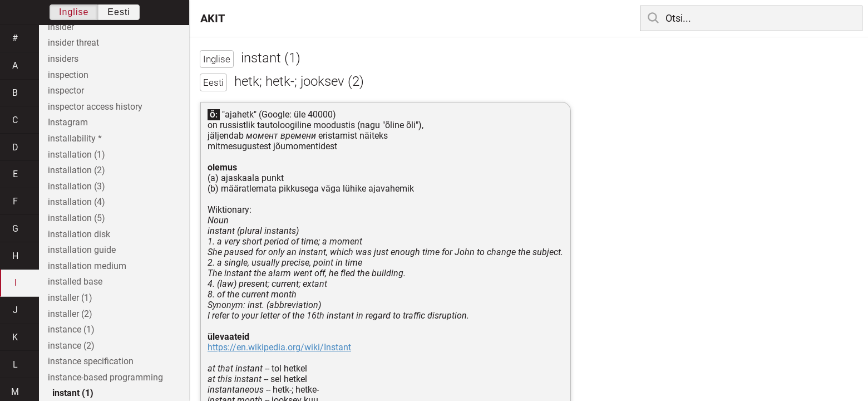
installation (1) (77, 155)
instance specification (91, 361)
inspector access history (95, 107)
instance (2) (71, 346)
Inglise (74, 12)
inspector (66, 91)
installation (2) (77, 170)
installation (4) (77, 202)
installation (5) (77, 218)
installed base (75, 282)
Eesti (119, 12)
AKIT (213, 18)
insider (61, 27)
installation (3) (77, 186)
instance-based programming (105, 377)
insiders (63, 59)
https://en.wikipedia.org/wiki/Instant (279, 347)
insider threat (73, 43)
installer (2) (70, 314)
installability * (75, 138)
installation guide (82, 250)
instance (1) (71, 329)
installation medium (87, 266)
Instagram (68, 122)
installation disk (79, 234)
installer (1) (70, 298)
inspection (68, 75)
